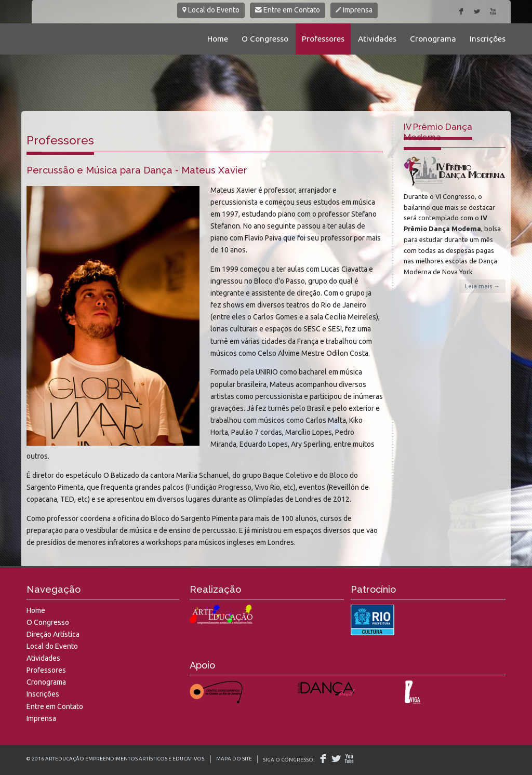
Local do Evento (211, 10)
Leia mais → (482, 286)
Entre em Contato (288, 10)
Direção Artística (53, 634)
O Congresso (265, 39)
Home (218, 39)
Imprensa (354, 10)
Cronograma (433, 39)
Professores (323, 39)
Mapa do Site (234, 759)
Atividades (377, 39)
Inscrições (488, 39)
